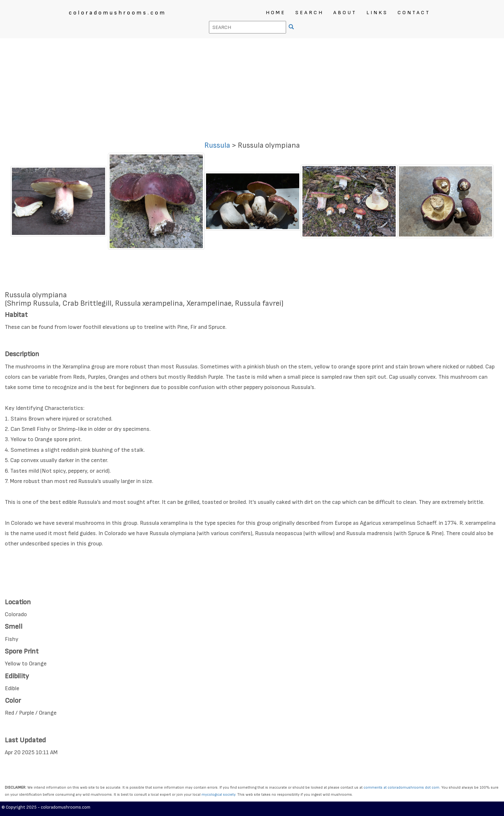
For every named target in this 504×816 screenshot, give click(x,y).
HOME (276, 13)
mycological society (218, 795)
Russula (217, 145)
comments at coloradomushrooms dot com (401, 788)
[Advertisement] (252, 87)
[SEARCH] (292, 28)
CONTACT (414, 13)
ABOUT (345, 13)
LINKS (377, 13)
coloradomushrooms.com (117, 13)
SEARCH (310, 13)
